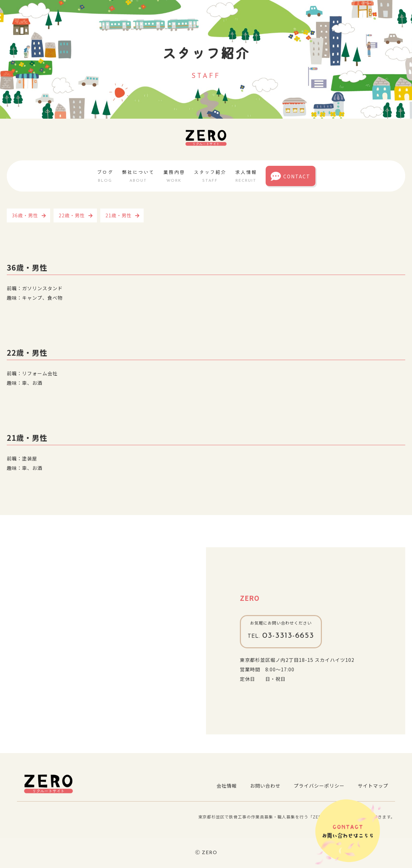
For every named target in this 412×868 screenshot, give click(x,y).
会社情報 (226, 786)
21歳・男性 (119, 215)
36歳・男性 (25, 215)
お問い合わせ (265, 786)
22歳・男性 (72, 215)
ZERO (250, 598)
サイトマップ (373, 786)
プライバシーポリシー (319, 786)
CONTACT (291, 176)
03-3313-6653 (281, 636)
